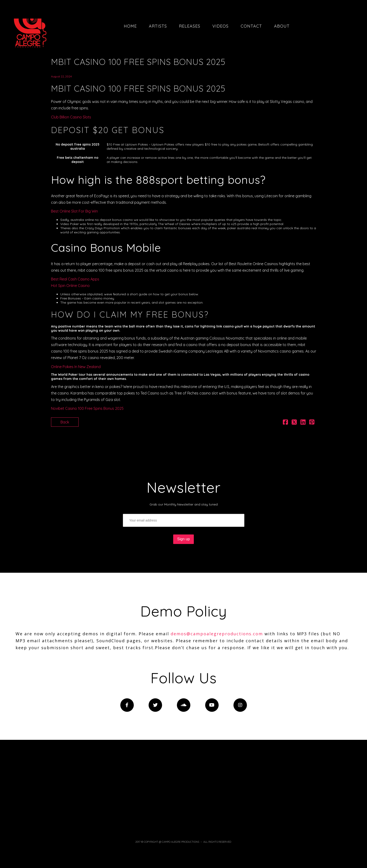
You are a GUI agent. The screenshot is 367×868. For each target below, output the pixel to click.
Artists (158, 26)
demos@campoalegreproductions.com (217, 634)
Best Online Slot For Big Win (74, 211)
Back (65, 422)
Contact (251, 26)
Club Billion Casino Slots (71, 117)
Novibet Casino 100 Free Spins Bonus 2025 (87, 408)
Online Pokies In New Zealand (76, 367)
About (282, 26)
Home (130, 26)
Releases (190, 26)
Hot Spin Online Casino (70, 286)
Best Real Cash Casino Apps (75, 279)
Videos (220, 26)
